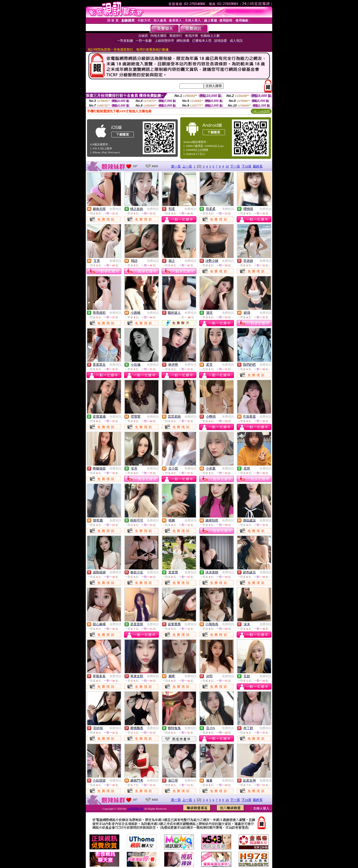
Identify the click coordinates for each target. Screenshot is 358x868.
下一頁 (235, 166)
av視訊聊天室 (135, 809)
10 (227, 166)
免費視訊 (115, 209)
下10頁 (246, 166)
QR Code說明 (261, 111)
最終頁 (258, 166)
